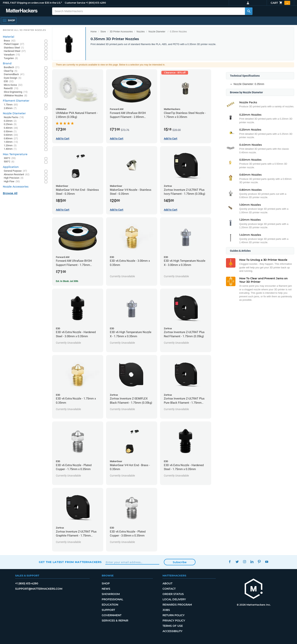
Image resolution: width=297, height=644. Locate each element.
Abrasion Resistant (17, 175)
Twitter (237, 562)
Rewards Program (177, 605)
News (106, 589)
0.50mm (10, 132)
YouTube (267, 562)
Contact (169, 589)
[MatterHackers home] (22, 11)
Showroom (111, 594)
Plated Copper (14, 44)
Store (103, 32)
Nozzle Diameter (157, 32)
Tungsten (11, 58)
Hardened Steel (15, 51)
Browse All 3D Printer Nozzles (24, 30)
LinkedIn (252, 562)
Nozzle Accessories (16, 187)
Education (110, 605)
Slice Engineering (16, 92)
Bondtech (12, 67)
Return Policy (174, 615)
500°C (9, 162)
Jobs (166, 610)
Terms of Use (173, 626)
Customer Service (75, 3)
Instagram (244, 562)
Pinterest (259, 562)
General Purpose (15, 171)
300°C (10, 158)
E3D (9, 81)
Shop (106, 583)
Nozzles (141, 32)
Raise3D (11, 88)
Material (9, 37)
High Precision (14, 178)
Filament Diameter (16, 101)
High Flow (12, 182)
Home (94, 32)
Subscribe (180, 562)
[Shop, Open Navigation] (9, 20)
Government (112, 615)
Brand (7, 63)
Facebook (230, 562)
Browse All (10, 193)
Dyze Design (13, 78)
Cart (280, 3)
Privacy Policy (174, 621)
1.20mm (10, 146)
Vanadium (12, 55)
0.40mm (11, 128)
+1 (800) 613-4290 (96, 3)
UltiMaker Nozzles (16, 96)
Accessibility (172, 631)
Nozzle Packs (14, 117)
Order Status (173, 594)
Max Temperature (15, 154)
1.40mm (10, 149)
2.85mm (10, 108)
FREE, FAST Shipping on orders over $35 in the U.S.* (32, 3)
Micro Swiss (13, 85)
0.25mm (10, 124)
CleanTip (11, 71)
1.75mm (11, 105)
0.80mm (11, 139)
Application (11, 167)
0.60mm (11, 135)
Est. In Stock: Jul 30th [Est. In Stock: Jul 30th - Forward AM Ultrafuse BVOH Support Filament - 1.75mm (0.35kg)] (67, 281)
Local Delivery (174, 599)
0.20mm (10, 121)
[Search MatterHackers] (249, 11)
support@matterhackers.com (39, 589)
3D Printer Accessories (121, 32)
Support (108, 610)
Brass (10, 41)
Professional (112, 599)
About (167, 583)
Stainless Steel (14, 48)
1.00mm (11, 142)
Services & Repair (115, 621)
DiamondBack (14, 74)
